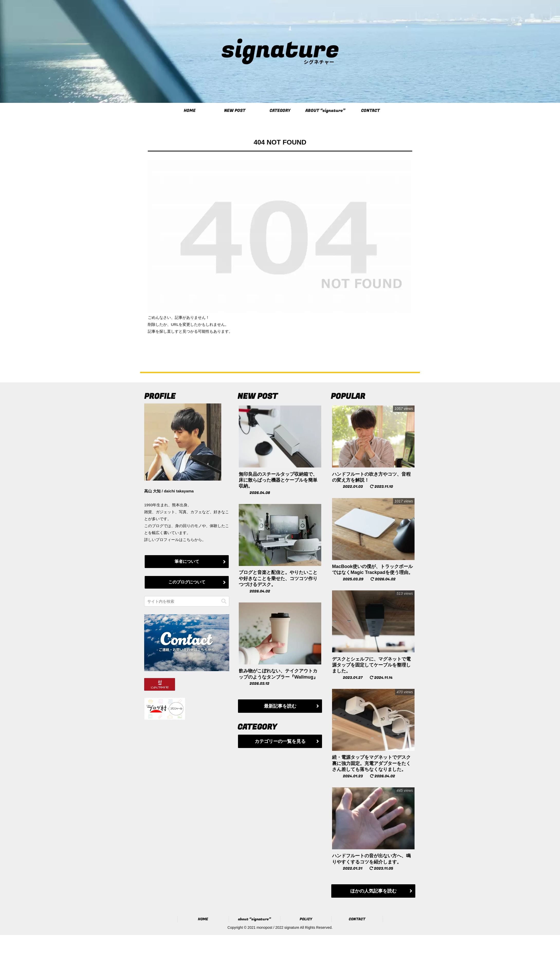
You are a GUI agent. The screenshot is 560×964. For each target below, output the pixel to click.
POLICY (306, 919)
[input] (187, 601)
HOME (203, 919)
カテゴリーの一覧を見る (280, 741)
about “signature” (254, 919)
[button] (224, 601)
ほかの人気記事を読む (373, 891)
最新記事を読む (280, 706)
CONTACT (357, 919)
